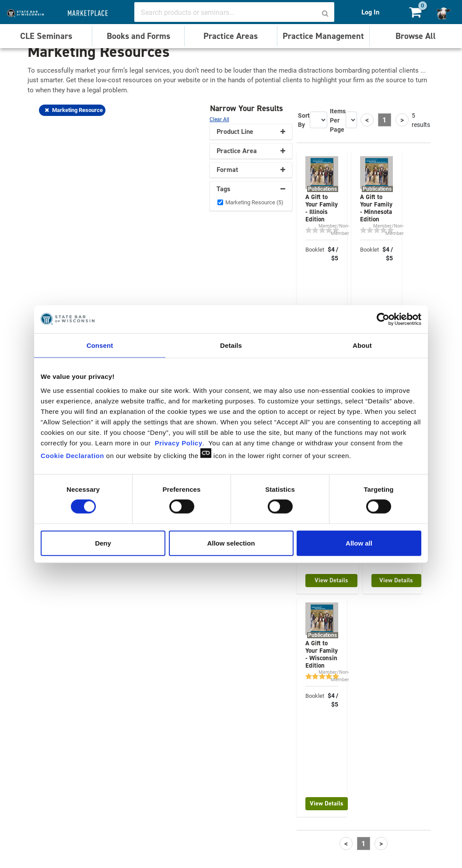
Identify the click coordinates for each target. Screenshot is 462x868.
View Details (331, 580)
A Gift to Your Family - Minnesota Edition (376, 208)
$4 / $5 (333, 254)
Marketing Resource (74, 110)
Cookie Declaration (72, 455)
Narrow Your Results (248, 108)
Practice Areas (231, 36)
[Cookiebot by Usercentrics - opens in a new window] (383, 319)
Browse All (416, 36)
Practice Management (323, 36)
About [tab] (362, 345)
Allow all (359, 543)
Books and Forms (138, 36)
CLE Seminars (46, 36)
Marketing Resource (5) (254, 202)
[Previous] (367, 120)
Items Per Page (338, 120)
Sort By (304, 120)
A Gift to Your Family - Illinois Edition (322, 208)
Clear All (219, 119)
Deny (103, 543)
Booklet (315, 249)
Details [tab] (231, 345)
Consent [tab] (100, 345)
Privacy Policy (179, 443)
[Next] (402, 120)
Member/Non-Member (334, 229)
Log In (370, 12)
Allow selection (231, 543)
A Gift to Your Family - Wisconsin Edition (322, 654)
